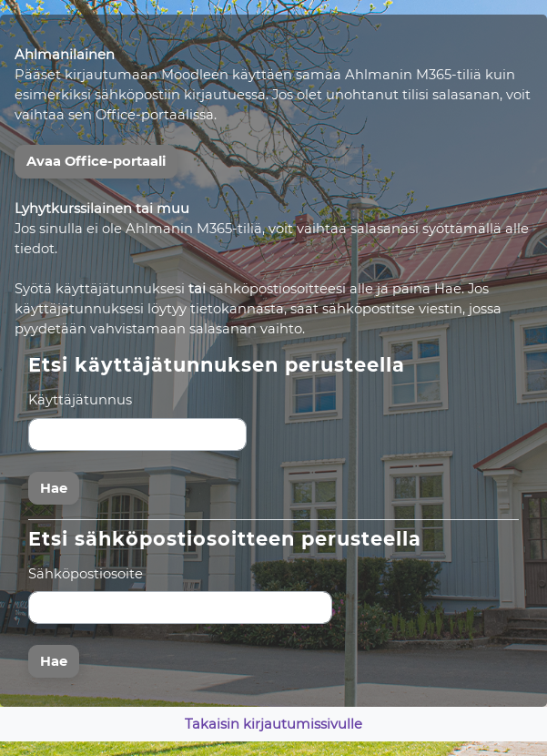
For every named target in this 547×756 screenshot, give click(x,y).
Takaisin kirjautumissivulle (273, 724)
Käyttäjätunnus (80, 400)
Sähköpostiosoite (86, 574)
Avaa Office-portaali (96, 161)
